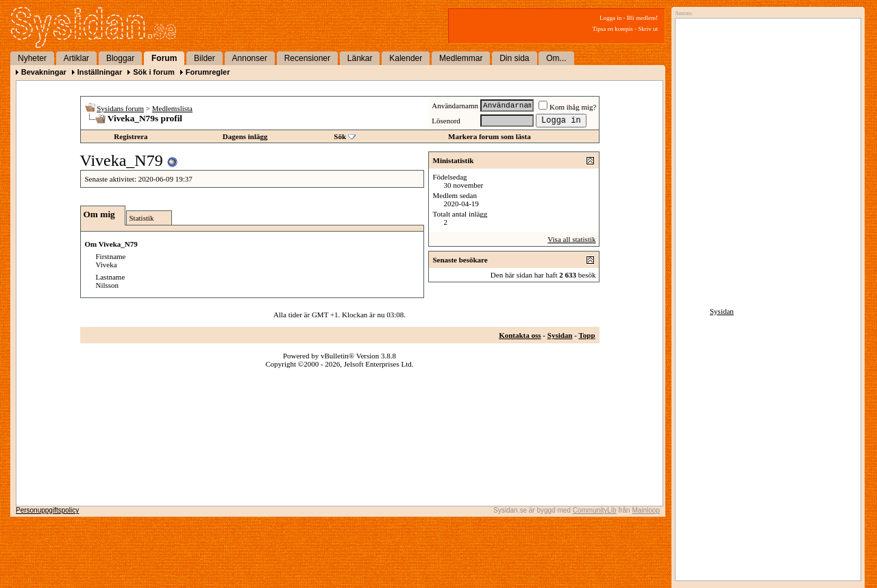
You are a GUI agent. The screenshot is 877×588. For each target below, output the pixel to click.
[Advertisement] (765, 162)
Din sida (514, 58)
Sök (340, 136)
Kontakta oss (520, 335)
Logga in (610, 18)
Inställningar (100, 72)
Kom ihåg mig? (567, 107)
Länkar (360, 58)
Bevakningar (44, 72)
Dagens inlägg (245, 136)
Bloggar (120, 58)
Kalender (406, 58)
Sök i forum (154, 72)
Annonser (250, 58)
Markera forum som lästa (490, 136)
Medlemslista (172, 108)
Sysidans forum (120, 108)
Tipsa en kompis (613, 29)
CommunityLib (595, 510)
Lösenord (446, 121)
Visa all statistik (571, 239)
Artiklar (76, 58)
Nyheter (32, 58)
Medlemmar (461, 58)
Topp (586, 335)
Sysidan (560, 335)
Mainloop (646, 510)
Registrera (131, 136)
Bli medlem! (642, 18)
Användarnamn (455, 106)
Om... (556, 58)
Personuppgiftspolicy (47, 510)
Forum (164, 58)
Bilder (205, 58)
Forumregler (208, 72)
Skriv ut (648, 29)
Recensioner (307, 58)
